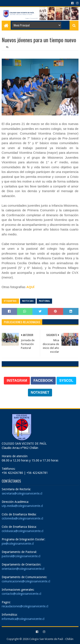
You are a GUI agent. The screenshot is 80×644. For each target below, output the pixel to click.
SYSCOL (66, 381)
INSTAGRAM (17, 381)
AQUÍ (30, 287)
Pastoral (44, 301)
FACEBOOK (43, 381)
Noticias (28, 301)
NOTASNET (40, 392)
